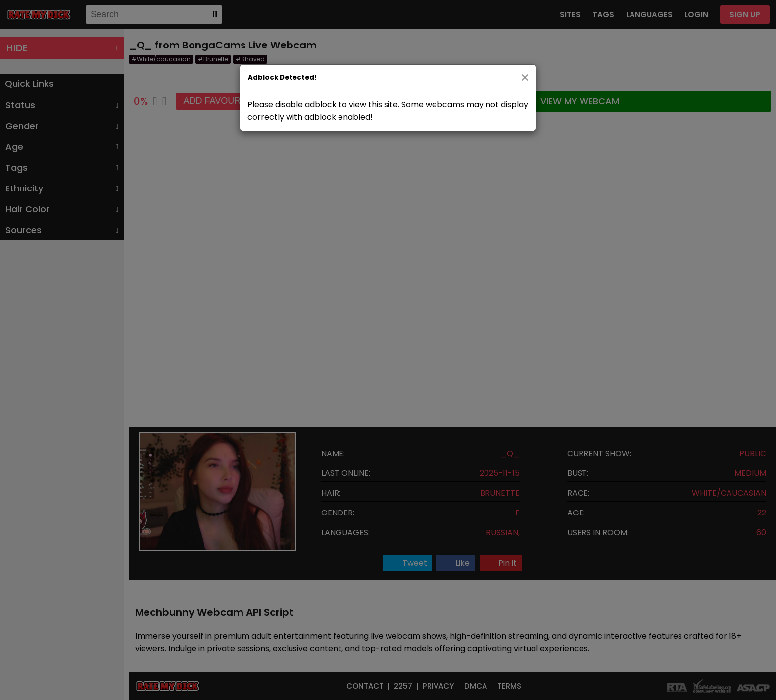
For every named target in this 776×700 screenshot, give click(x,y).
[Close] (525, 77)
